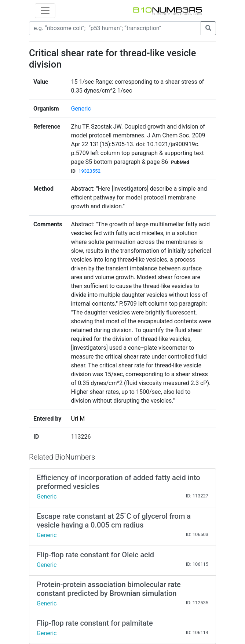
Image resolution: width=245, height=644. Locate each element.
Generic (81, 109)
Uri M (78, 419)
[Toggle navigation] (45, 11)
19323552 (89, 171)
